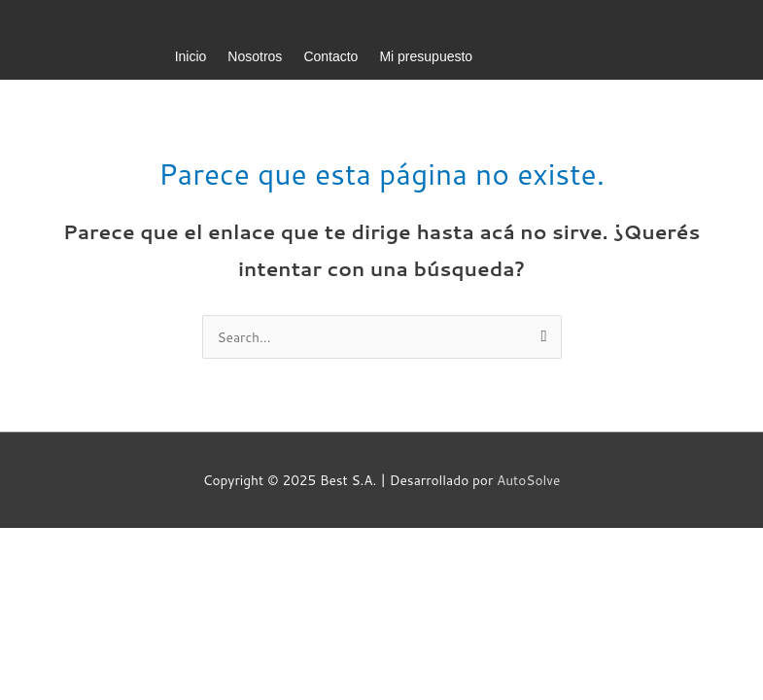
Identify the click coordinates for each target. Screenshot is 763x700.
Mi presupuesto (426, 56)
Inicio (191, 56)
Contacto (330, 56)
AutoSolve (528, 480)
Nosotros (255, 56)
